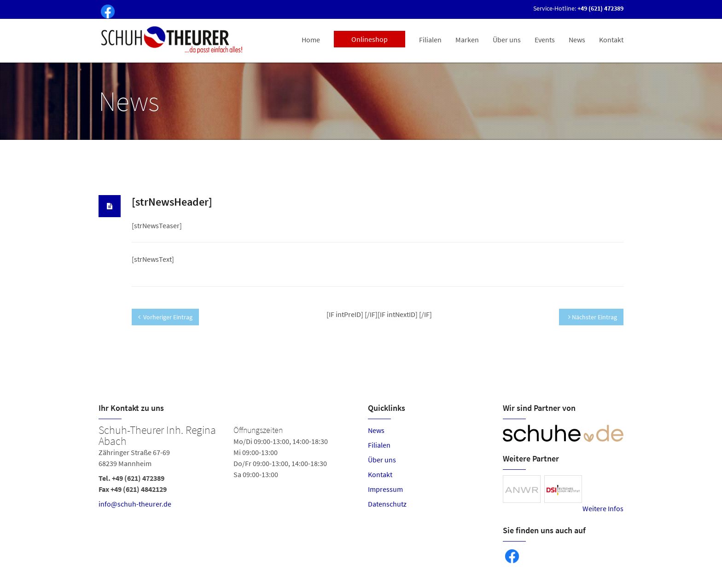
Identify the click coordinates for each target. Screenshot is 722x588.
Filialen (430, 40)
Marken (467, 40)
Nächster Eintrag (593, 317)
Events (545, 40)
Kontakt (611, 40)
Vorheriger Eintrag (165, 317)
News (577, 40)
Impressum (385, 489)
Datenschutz (387, 504)
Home (311, 40)
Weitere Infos (603, 508)
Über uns (507, 40)
